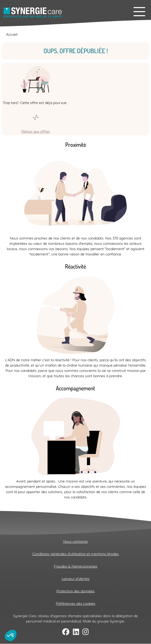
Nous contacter (76, 541)
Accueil (12, 34)
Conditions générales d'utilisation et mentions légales (76, 554)
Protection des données (75, 591)
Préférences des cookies (76, 603)
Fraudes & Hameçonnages (76, 566)
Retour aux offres (36, 131)
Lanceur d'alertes (76, 579)
